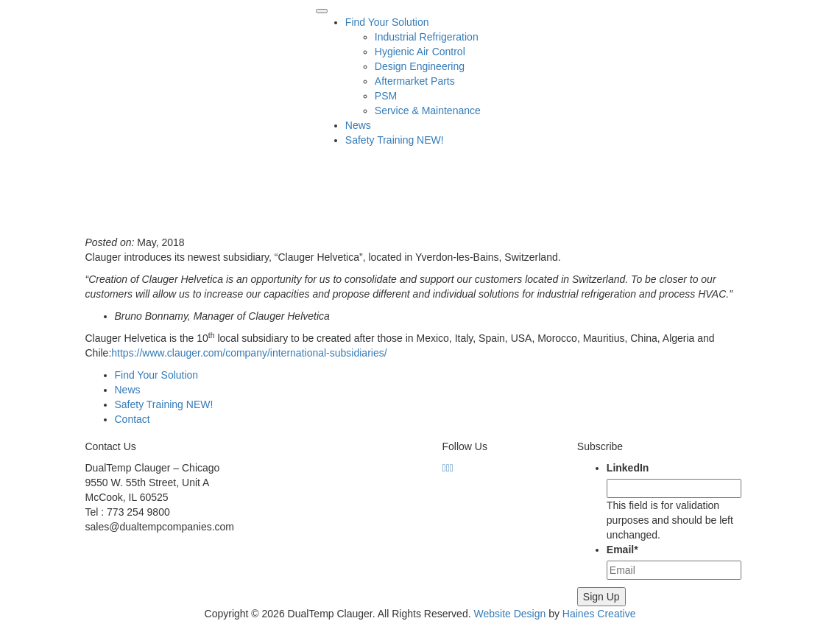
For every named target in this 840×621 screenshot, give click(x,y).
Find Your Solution (387, 22)
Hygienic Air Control (420, 52)
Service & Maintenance (428, 110)
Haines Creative (599, 614)
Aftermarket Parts (415, 81)
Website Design (509, 614)
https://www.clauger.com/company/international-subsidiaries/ (249, 353)
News (358, 125)
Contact (133, 419)
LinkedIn (628, 468)
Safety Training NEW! (395, 140)
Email (622, 550)
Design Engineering (420, 66)
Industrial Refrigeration (427, 37)
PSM (386, 96)
